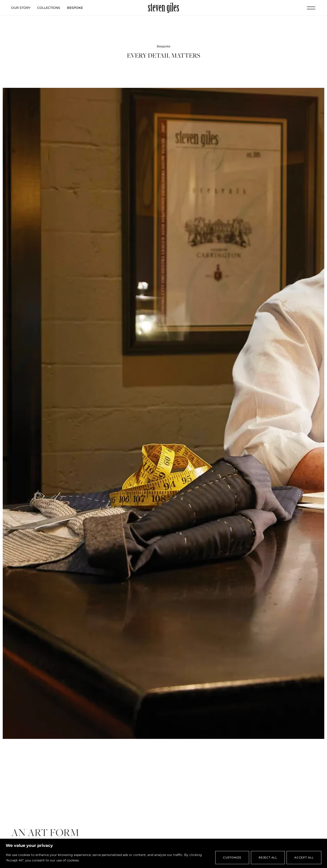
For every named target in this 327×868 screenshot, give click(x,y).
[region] (163, 853)
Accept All (304, 857)
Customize (232, 857)
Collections (49, 8)
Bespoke (75, 8)
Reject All (268, 857)
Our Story (21, 8)
